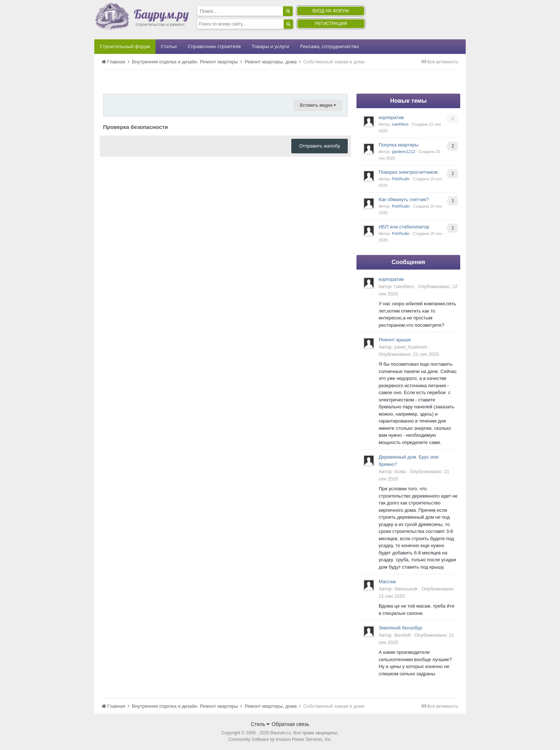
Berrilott (403, 635)
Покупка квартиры (399, 145)
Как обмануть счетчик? (404, 199)
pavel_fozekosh (411, 347)
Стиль (260, 724)
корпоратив (391, 117)
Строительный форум (125, 46)
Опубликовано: (409, 354)
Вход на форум (330, 11)
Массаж (387, 582)
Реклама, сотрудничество (329, 46)
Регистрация (331, 24)
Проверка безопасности (135, 127)
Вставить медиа (318, 105)
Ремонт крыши (395, 340)
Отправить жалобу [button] (320, 146)
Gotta (400, 472)
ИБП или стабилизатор (404, 227)
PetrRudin (401, 179)
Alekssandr (406, 589)
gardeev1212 (403, 152)
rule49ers (400, 124)
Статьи (169, 46)
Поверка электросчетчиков (408, 172)
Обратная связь (290, 724)
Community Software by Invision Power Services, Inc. (280, 739)
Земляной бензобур (400, 628)
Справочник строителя (214, 46)
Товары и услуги (270, 46)
